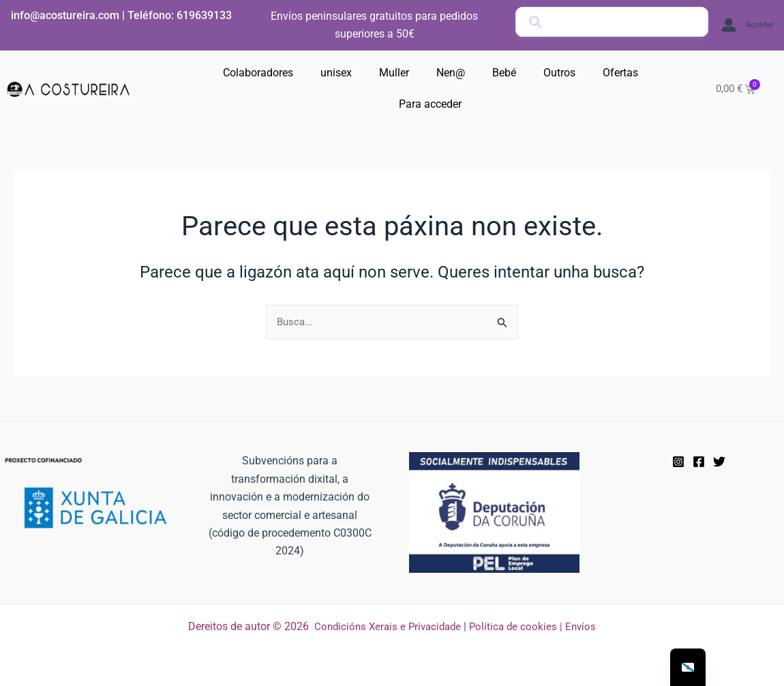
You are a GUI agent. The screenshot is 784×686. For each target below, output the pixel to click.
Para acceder (430, 104)
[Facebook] (699, 462)
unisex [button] (336, 73)
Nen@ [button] (451, 73)
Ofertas (620, 73)
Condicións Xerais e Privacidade (386, 626)
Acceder (760, 25)
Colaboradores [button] (258, 73)
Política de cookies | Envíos (536, 626)
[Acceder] (729, 25)
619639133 (204, 15)
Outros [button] (559, 73)
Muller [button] (394, 73)
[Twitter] (719, 462)
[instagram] (678, 462)
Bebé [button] (504, 73)
